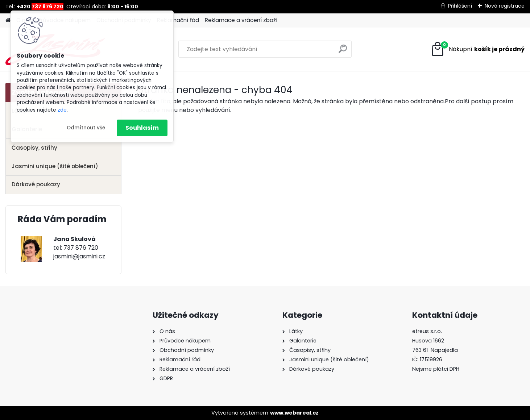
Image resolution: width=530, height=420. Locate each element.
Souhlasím (142, 128)
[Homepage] (8, 20)
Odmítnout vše (86, 128)
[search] (343, 52)
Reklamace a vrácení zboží (241, 20)
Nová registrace (505, 6)
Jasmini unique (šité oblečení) (55, 166)
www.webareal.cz (294, 413)
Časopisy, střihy (34, 148)
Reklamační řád (178, 20)
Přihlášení (460, 6)
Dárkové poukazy (36, 184)
